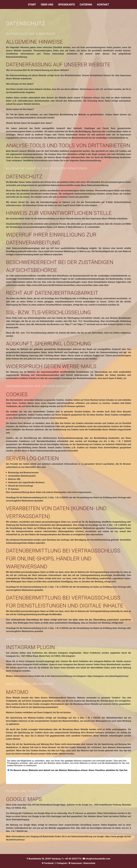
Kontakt (103, 4)
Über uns (47, 4)
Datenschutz (89, 863)
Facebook (49, 863)
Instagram (62, 863)
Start (32, 4)
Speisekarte (67, 4)
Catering (86, 4)
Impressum (76, 863)
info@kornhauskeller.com (98, 859)
